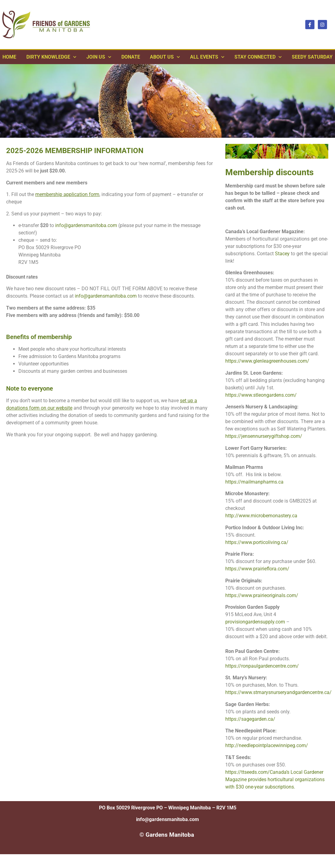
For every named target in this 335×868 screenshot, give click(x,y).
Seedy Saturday (312, 57)
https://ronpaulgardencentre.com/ (262, 666)
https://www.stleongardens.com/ (261, 395)
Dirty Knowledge (51, 57)
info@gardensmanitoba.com (86, 225)
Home (9, 57)
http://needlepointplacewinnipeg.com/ (267, 745)
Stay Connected (258, 57)
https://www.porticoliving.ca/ (257, 542)
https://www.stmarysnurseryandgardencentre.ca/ (278, 692)
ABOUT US (165, 57)
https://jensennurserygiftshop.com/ (264, 436)
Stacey (282, 254)
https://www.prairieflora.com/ (257, 569)
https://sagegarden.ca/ (250, 719)
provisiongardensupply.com (255, 622)
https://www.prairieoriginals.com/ (262, 595)
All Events (207, 57)
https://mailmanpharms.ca (254, 482)
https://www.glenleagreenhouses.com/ (267, 361)
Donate (131, 57)
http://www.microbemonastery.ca (261, 516)
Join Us (99, 57)
